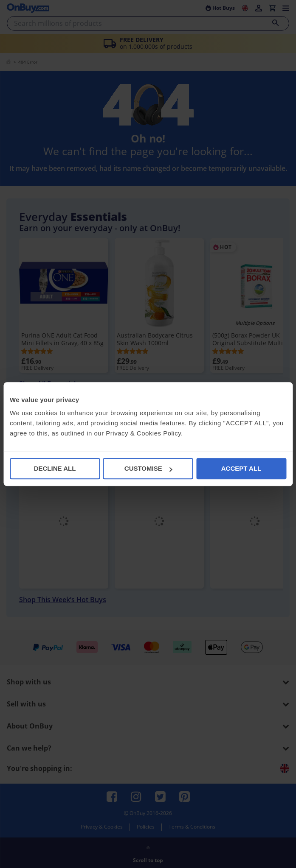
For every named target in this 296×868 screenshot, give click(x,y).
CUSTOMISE (148, 468)
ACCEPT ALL (241, 468)
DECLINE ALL (55, 468)
